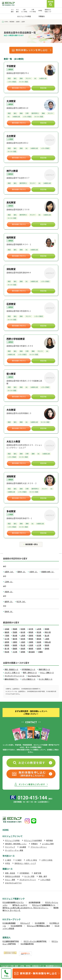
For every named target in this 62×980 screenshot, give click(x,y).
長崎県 (47, 649)
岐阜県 (23, 639)
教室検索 (50, 840)
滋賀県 (7, 642)
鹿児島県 (32, 652)
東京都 (15, 636)
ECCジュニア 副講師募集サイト (44, 905)
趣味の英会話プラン (11, 679)
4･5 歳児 (17, 11)
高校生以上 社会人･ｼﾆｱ (48, 11)
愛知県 (39, 639)
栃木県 (23, 632)
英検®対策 (37, 873)
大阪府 (23, 642)
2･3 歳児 (12, 11)
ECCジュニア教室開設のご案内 (38, 926)
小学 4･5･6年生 (33, 11)
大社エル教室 (13, 441)
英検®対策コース (44, 669)
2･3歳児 (8, 860)
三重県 (47, 639)
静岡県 (31, 639)
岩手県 (31, 629)
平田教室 (11, 66)
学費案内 (42, 16)
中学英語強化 (24, 873)
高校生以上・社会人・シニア (25, 863)
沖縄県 (40, 652)
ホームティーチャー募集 (14, 850)
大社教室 (11, 410)
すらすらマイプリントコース (14, 676)
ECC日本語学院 (16, 926)
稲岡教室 (11, 237)
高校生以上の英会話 (13, 876)
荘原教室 (11, 304)
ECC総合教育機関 (9, 923)
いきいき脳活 (45, 880)
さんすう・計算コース (12, 673)
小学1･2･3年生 (31, 860)
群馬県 (31, 632)
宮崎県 (23, 652)
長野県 (31, 636)
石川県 (7, 639)
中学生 (40, 11)
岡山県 (23, 645)
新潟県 (39, 636)
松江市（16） (21, 602)
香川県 (7, 649)
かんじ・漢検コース (47, 673)
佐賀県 (39, 649)
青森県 (15, 629)
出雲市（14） (9, 572)
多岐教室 (11, 511)
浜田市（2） (9, 592)
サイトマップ (10, 847)
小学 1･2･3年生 (24, 11)
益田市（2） (9, 602)
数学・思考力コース (30, 673)
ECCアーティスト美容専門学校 (35, 941)
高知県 (23, 649)
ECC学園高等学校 (27, 944)
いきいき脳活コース (29, 679)
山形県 (39, 629)
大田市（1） (34, 572)
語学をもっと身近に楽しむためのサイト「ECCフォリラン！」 (26, 908)
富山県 (47, 636)
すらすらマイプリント (28, 880)
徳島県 (47, 645)
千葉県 (7, 636)
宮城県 (47, 629)
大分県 (15, 652)
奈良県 (39, 642)
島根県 (15, 645)
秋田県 (23, 629)
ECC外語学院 (40, 923)
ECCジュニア (25, 923)
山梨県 (23, 636)
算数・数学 (43, 876)
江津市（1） (9, 582)
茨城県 (15, 632)
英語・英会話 (10, 873)
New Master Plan (34, 676)
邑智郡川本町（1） (48, 572)
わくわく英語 (29, 876)
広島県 (31, 645)
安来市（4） (9, 612)
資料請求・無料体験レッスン (16, 844)
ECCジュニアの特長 (24, 16)
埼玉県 (39, 632)
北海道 (7, 629)
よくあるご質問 (48, 844)
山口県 (39, 645)
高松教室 (11, 202)
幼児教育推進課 (34, 902)
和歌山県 (48, 642)
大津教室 (11, 101)
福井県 (15, 639)
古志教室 (11, 136)
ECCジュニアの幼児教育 (33, 840)
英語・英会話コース (11, 669)
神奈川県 (48, 632)
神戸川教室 (12, 171)
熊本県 (7, 652)
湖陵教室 (11, 476)
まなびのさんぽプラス (13, 883)
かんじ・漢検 (10, 880)
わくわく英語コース (46, 679)
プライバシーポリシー (39, 847)
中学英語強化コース (28, 669)
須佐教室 (11, 269)
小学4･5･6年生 (47, 860)
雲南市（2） (22, 572)
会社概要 (23, 847)
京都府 (15, 642)
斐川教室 (11, 374)
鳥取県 (7, 645)
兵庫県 (31, 642)
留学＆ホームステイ (20, 905)
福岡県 (31, 649)
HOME (6, 830)
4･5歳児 (18, 860)
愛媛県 (15, 649)
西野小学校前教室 (16, 339)
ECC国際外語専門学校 (11, 941)
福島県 (7, 632)
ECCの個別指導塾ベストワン (13, 902)
